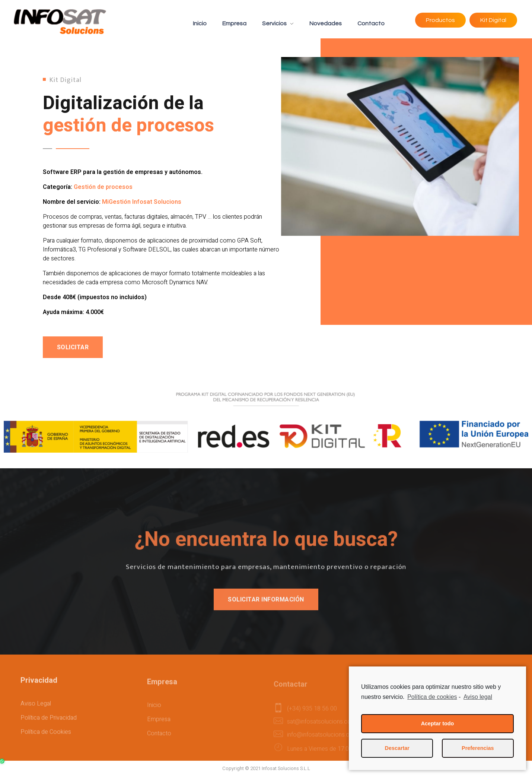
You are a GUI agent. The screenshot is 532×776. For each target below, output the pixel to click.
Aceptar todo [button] (438, 723)
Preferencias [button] (478, 748)
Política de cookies (432, 697)
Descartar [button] (397, 748)
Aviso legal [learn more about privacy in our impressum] (478, 697)
